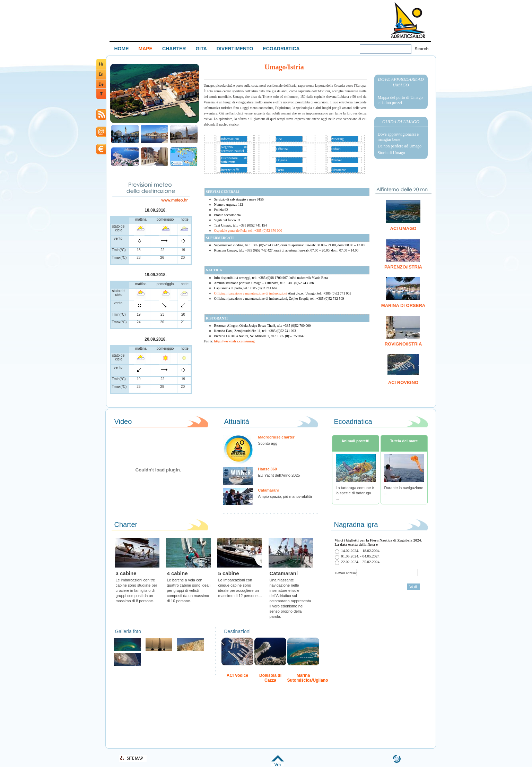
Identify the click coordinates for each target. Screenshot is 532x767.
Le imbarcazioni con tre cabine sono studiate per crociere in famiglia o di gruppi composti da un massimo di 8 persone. (137, 590)
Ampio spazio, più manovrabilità (285, 496)
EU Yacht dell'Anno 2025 (279, 475)
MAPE (146, 49)
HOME (122, 49)
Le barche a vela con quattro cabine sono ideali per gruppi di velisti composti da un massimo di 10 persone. (189, 590)
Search (422, 49)
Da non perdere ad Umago (400, 146)
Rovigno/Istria (403, 344)
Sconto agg (268, 443)
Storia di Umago (391, 153)
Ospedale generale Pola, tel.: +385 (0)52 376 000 (248, 231)
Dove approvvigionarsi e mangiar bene (398, 137)
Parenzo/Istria (403, 267)
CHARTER (174, 49)
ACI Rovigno (403, 382)
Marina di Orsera (403, 305)
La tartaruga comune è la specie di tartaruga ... (355, 493)
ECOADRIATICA (281, 49)
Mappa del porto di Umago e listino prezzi (400, 100)
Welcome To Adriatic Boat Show (408, 20)
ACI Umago (403, 228)
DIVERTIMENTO (235, 49)
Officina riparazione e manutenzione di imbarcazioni (283, 293)
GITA (201, 49)
